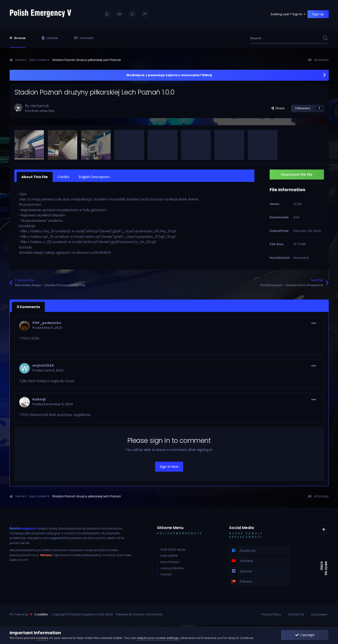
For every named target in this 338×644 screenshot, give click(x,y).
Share (278, 108)
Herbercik (40, 106)
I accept (305, 635)
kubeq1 (39, 399)
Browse (18, 38)
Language (320, 614)
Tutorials (84, 38)
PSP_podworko (47, 323)
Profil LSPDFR (169, 556)
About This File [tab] (35, 177)
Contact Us (296, 614)
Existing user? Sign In (288, 14)
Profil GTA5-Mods (173, 550)
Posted (47, 328)
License (50, 38)
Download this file (297, 175)
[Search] (276, 38)
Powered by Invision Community (139, 614)
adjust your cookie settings (158, 638)
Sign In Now (169, 467)
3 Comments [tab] (28, 307)
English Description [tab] (94, 177)
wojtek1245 (43, 365)
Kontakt (166, 574)
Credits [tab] (63, 177)
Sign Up (318, 14)
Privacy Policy (271, 614)
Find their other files (40, 111)
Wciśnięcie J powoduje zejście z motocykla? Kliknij (169, 75)
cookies (42, 638)
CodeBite (41, 614)
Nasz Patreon (170, 562)
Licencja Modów (172, 568)
